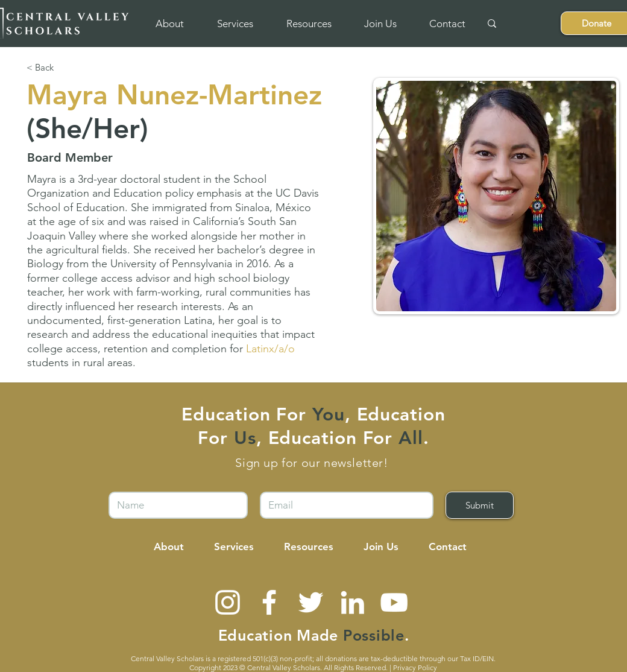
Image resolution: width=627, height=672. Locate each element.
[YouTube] (394, 602)
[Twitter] (311, 602)
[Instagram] (228, 602)
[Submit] (480, 505)
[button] (169, 24)
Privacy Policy (415, 667)
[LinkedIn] (352, 602)
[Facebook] (269, 602)
